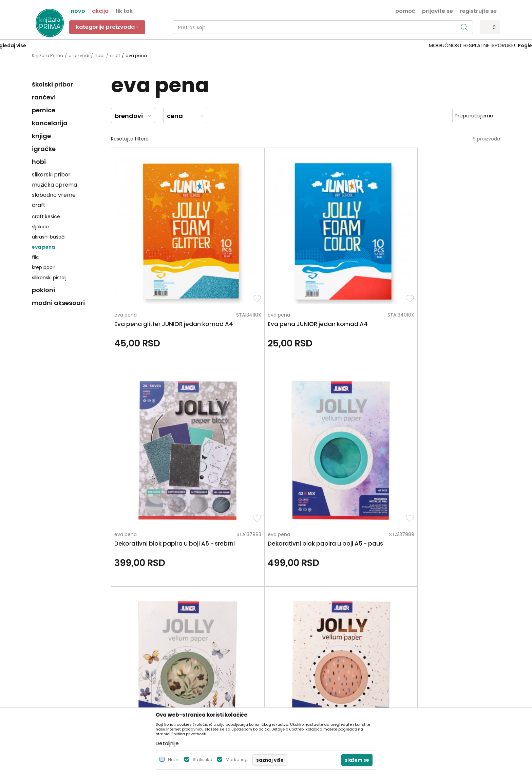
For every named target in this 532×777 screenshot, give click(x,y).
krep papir (44, 267)
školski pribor (52, 84)
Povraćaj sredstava (292, 663)
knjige (41, 136)
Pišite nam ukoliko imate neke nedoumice (273, 531)
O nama (160, 587)
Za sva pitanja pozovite (92, 531)
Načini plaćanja (287, 616)
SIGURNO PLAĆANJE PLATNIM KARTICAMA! (248, 45)
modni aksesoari (58, 303)
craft (115, 55)
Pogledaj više (318, 45)
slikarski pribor (51, 175)
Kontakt (160, 616)
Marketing (237, 760)
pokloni (43, 290)
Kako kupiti (282, 606)
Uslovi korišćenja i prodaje (299, 597)
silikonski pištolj (49, 278)
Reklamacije (284, 654)
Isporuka (279, 635)
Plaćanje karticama (292, 625)
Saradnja (161, 606)
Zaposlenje (163, 597)
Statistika (203, 760)
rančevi (44, 97)
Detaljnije (167, 743)
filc (35, 257)
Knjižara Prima (47, 55)
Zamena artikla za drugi (297, 644)
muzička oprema (54, 185)
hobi (100, 55)
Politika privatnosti (291, 587)
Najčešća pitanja (289, 682)
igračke (44, 149)
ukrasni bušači (49, 237)
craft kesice (46, 216)
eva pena (43, 247)
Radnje (159, 635)
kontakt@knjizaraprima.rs (62, 640)
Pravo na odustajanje (294, 673)
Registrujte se (478, 11)
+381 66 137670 (50, 621)
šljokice (40, 227)
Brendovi (161, 644)
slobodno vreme (54, 195)
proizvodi (79, 55)
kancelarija (50, 123)
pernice (44, 110)
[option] (266, 46)
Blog (156, 625)
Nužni (174, 760)
